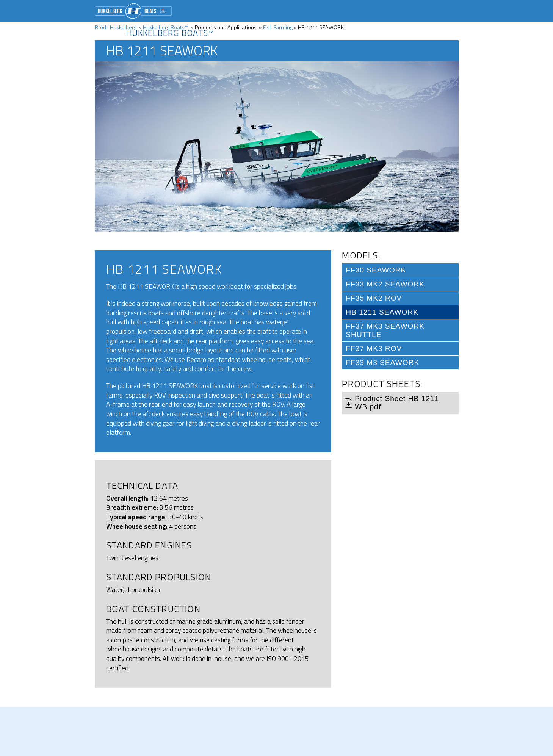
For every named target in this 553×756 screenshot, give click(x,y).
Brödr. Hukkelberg (133, 11)
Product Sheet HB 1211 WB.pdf (397, 403)
